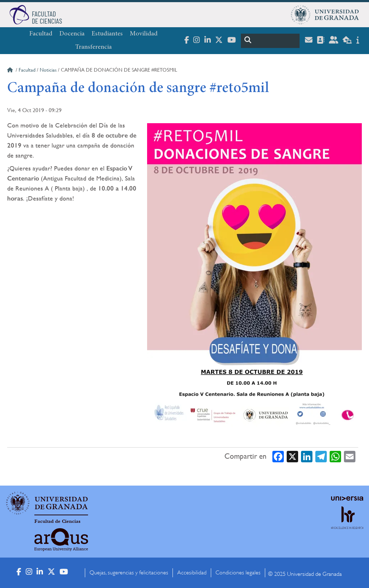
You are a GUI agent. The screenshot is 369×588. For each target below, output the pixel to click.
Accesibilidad (192, 573)
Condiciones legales (238, 573)
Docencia (72, 34)
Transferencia (93, 47)
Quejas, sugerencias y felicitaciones (129, 573)
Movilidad (144, 34)
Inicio (11, 71)
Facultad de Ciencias (57, 521)
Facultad (41, 34)
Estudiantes (107, 34)
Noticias (48, 70)
